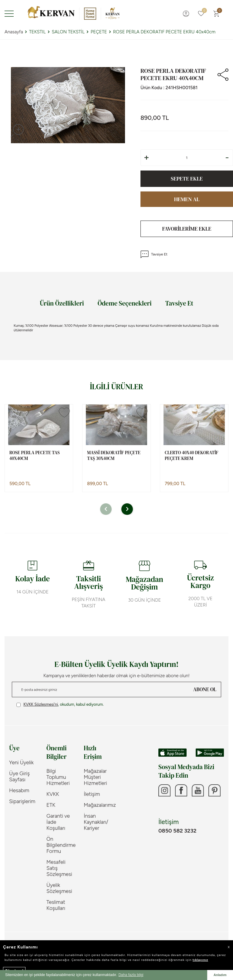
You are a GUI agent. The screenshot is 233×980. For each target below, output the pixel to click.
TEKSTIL (37, 32)
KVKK (53, 794)
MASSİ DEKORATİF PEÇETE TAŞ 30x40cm (114, 456)
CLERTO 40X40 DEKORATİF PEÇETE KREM (192, 456)
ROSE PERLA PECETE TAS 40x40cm (35, 456)
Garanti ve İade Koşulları (58, 822)
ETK (51, 805)
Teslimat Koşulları (56, 905)
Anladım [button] (220, 975)
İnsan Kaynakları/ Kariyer (96, 822)
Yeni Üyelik (21, 762)
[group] (68, 105)
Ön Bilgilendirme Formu (61, 845)
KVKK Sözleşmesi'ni (41, 704)
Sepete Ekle (187, 179)
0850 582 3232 (177, 831)
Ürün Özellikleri (62, 303)
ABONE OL (205, 689)
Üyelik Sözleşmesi (59, 888)
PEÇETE (99, 32)
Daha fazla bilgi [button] (131, 975)
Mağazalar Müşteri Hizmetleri (95, 777)
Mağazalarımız (98, 805)
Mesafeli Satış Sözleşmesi (59, 868)
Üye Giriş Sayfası (19, 776)
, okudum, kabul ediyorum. (60, 705)
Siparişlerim (22, 801)
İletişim (92, 794)
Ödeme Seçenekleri (125, 303)
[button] (106, 509)
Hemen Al (187, 199)
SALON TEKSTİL (68, 32)
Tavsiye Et (154, 254)
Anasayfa (14, 32)
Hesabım (19, 790)
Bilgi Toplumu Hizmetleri (58, 777)
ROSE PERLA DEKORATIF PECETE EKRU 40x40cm (164, 32)
